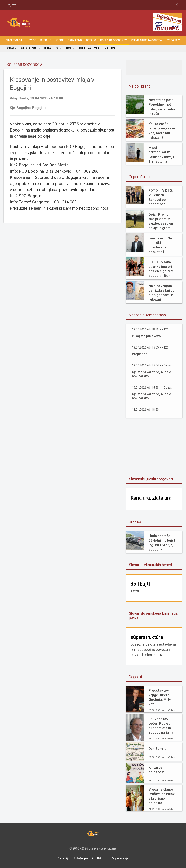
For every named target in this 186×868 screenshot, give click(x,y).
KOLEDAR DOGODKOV (113, 40)
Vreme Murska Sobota (146, 40)
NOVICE (31, 40)
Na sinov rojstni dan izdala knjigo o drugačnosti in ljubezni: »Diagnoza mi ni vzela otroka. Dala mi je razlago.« (162, 293)
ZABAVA (110, 48)
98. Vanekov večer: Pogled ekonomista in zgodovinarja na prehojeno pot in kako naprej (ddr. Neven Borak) (162, 726)
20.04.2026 (174, 40)
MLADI (98, 48)
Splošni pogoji (83, 858)
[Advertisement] (156, 448)
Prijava (12, 5)
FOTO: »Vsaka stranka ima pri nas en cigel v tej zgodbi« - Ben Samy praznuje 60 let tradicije (162, 269)
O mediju (63, 858)
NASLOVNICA (14, 40)
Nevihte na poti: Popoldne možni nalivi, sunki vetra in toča (162, 107)
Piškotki (102, 858)
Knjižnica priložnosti (157, 770)
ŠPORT (59, 40)
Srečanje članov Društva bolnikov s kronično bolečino (162, 796)
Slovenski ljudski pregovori (151, 479)
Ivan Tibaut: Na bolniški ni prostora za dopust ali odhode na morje (162, 245)
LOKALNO (12, 48)
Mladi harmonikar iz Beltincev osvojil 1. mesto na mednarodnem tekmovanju (161, 154)
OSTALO (91, 40)
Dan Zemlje (158, 749)
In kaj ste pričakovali (147, 336)
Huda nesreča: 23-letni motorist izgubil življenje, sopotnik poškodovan (162, 543)
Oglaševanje (120, 858)
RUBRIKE (45, 40)
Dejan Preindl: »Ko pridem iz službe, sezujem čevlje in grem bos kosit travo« (161, 221)
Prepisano (140, 354)
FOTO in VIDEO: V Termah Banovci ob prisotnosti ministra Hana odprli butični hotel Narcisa (161, 197)
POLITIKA (45, 48)
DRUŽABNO (75, 40)
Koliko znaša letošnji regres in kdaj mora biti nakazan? (162, 130)
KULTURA (85, 48)
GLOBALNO (29, 48)
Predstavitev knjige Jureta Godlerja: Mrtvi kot (160, 697)
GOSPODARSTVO (65, 48)
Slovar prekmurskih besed (150, 565)
